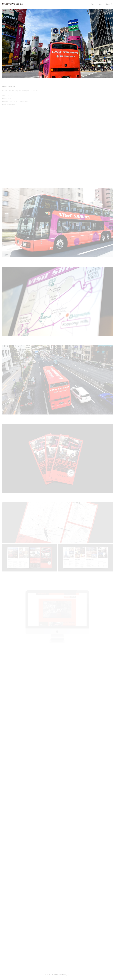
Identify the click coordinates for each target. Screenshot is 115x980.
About (101, 4)
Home (93, 4)
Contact (109, 4)
